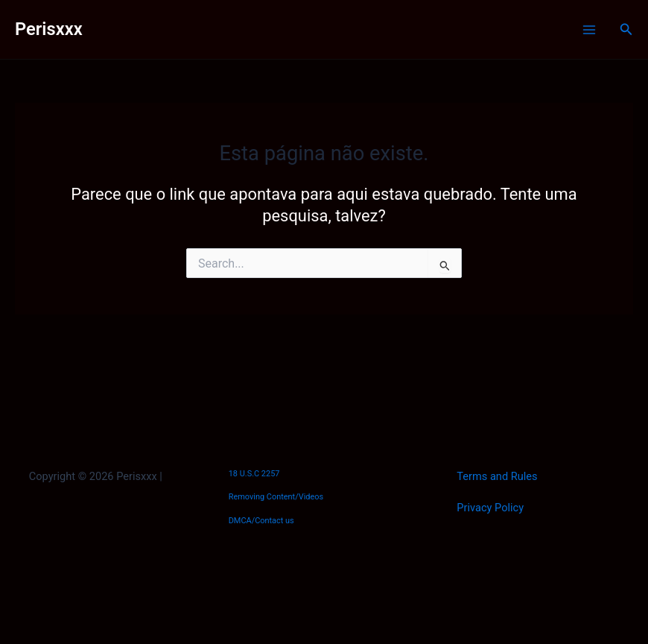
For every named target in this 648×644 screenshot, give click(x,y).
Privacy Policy (490, 508)
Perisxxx (49, 29)
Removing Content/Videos (276, 497)
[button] (626, 29)
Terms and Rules (497, 476)
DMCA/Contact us (261, 521)
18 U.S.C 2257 (254, 474)
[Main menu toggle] (589, 30)
